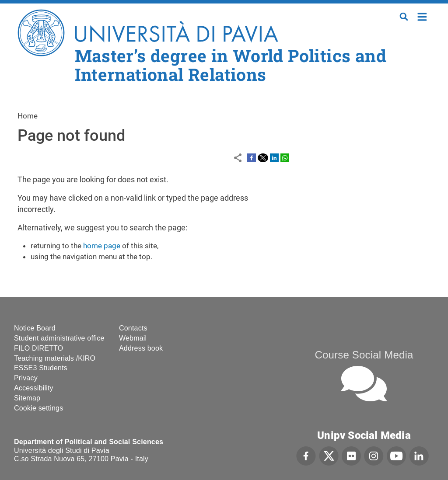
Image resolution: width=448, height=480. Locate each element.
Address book (141, 348)
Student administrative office (59, 338)
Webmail (133, 338)
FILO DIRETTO (38, 348)
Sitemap (27, 398)
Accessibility (34, 388)
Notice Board (35, 328)
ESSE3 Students (41, 368)
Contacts (133, 328)
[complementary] (353, 415)
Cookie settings (38, 408)
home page (102, 246)
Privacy (26, 378)
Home (422, 16)
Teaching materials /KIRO (55, 358)
